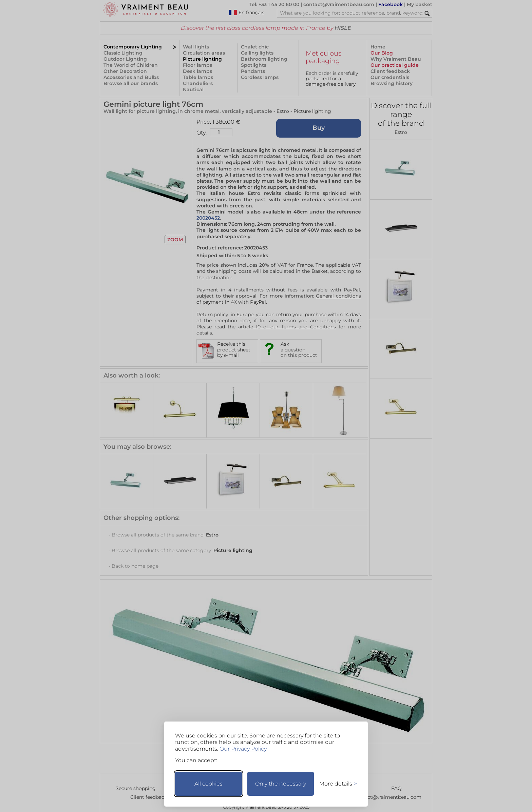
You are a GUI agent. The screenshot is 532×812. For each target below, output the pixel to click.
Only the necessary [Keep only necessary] (281, 784)
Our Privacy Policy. (243, 749)
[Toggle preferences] (335, 784)
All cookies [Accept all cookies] (208, 784)
